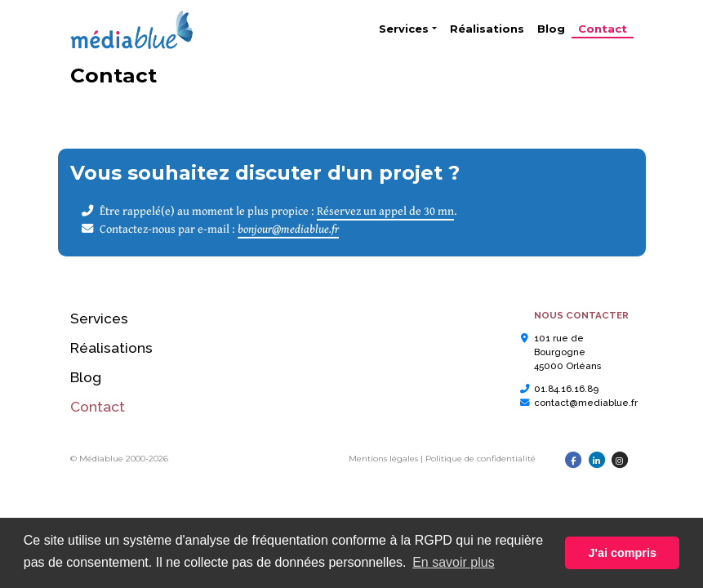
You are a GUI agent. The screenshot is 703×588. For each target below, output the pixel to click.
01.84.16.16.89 (566, 389)
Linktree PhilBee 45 (110, 471)
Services (99, 318)
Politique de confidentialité (481, 459)
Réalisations (487, 29)
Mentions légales (383, 459)
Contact (606, 28)
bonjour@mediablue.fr (288, 228)
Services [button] (404, 29)
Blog (551, 29)
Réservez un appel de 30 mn (385, 210)
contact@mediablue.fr (586, 403)
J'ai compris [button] (622, 553)
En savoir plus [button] (454, 562)
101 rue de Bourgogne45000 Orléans (567, 352)
